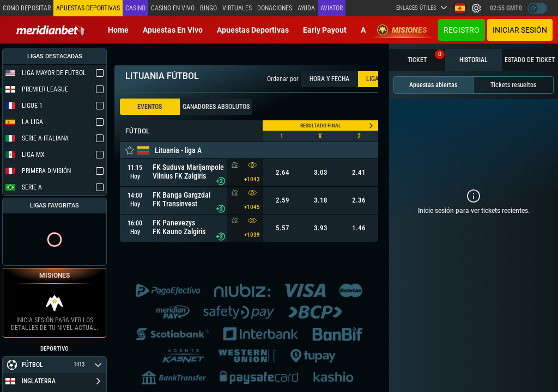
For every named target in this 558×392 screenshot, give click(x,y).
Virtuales (237, 8)
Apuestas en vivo (173, 30)
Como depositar (27, 8)
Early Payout (325, 30)
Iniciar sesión (520, 30)
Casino (135, 8)
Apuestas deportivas (253, 30)
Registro (462, 30)
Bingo (208, 8)
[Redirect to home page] (52, 30)
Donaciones (275, 8)
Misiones (402, 30)
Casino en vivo (173, 8)
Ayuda (306, 8)
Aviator (332, 8)
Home (118, 30)
